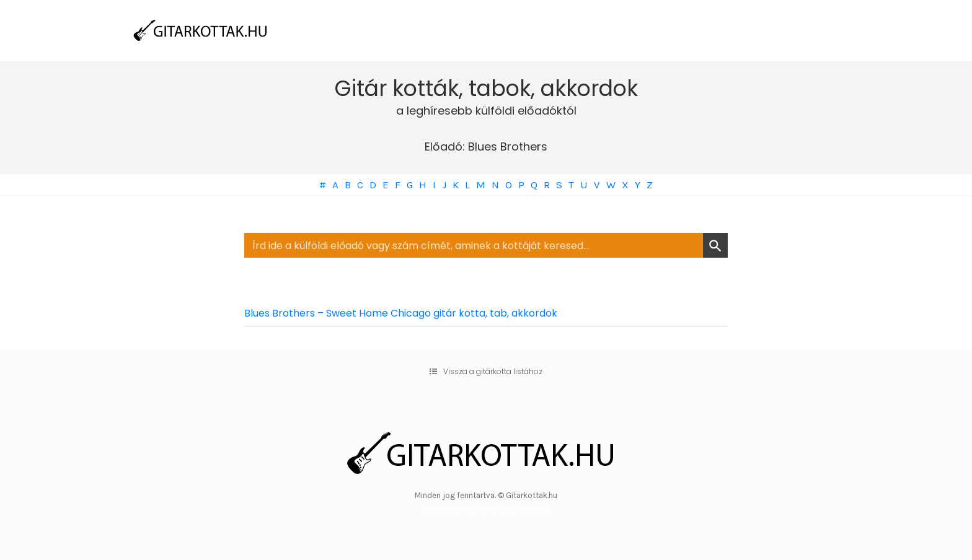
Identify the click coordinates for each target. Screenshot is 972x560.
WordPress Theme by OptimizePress (486, 510)
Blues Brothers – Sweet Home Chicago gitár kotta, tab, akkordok (401, 313)
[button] (486, 372)
